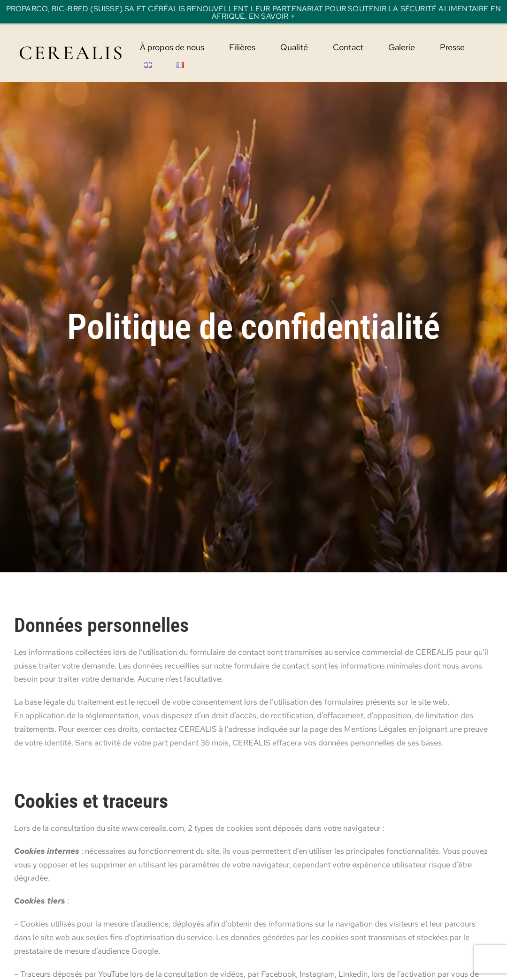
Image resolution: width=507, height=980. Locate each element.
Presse (452, 47)
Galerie (402, 47)
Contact (348, 47)
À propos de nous (172, 47)
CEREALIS (72, 53)
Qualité (294, 47)
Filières (242, 47)
